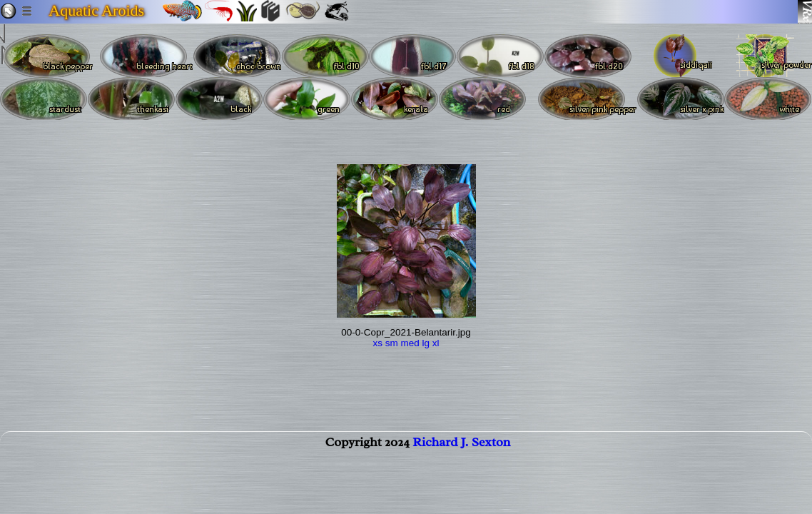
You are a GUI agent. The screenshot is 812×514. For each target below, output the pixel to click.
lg (426, 343)
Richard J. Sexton (461, 450)
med (410, 343)
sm (392, 343)
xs (377, 343)
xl (436, 343)
